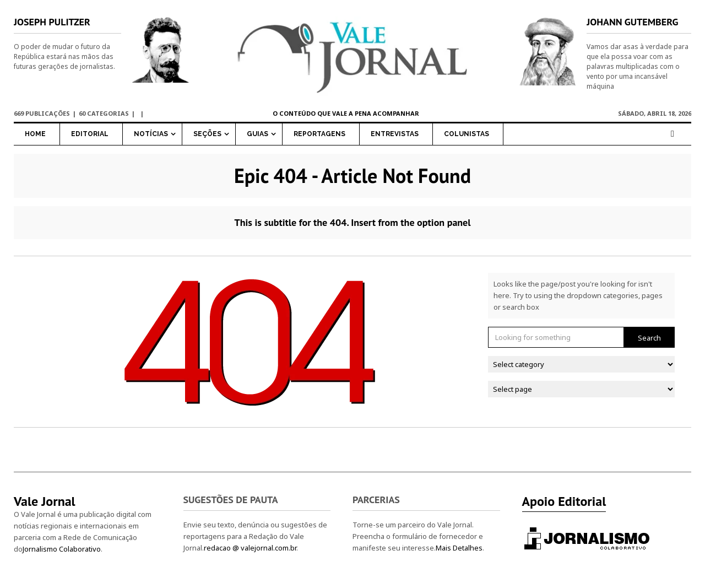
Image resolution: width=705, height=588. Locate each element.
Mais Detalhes (459, 548)
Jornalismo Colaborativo (62, 549)
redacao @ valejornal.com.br (250, 548)
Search (649, 337)
